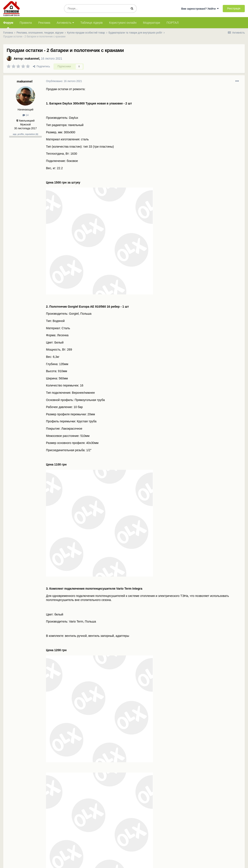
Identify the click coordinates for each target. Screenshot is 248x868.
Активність (65, 23)
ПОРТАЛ (173, 23)
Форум (8, 25)
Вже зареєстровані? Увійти (200, 9)
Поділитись (42, 66)
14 (26, 115)
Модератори (151, 23)
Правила (26, 23)
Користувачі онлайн (123, 23)
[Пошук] (96, 9)
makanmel (32, 59)
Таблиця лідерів (92, 23)
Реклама (44, 23)
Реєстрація (234, 9)
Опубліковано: (64, 81)
